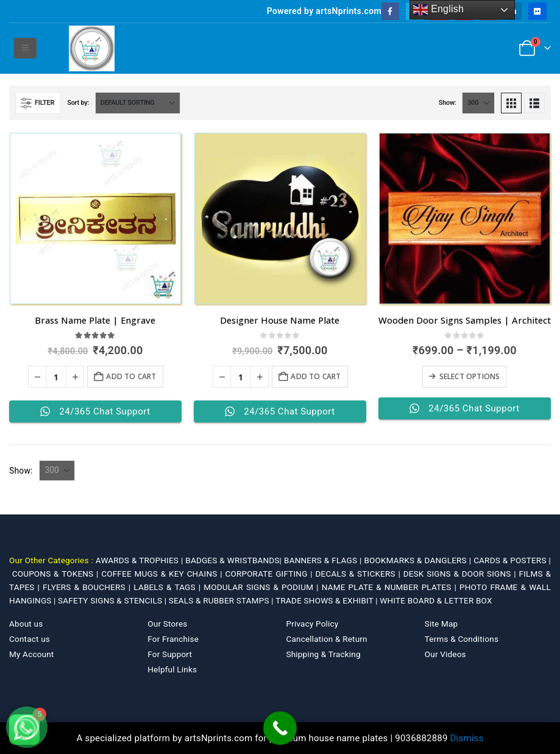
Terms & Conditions (462, 639)
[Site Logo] (92, 48)
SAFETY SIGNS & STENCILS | (113, 600)
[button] (25, 48)
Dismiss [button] (467, 738)
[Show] (478, 103)
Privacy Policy (313, 624)
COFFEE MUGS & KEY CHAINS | (163, 574)
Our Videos (445, 654)
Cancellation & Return (327, 639)
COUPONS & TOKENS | (57, 574)
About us (26, 624)
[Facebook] (390, 11)
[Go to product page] (95, 219)
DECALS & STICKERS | (359, 574)
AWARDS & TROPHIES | (140, 560)
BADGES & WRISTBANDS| (235, 560)
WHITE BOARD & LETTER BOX (436, 600)
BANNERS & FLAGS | (324, 560)
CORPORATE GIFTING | (270, 574)
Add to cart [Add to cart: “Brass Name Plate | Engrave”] (131, 376)
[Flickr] (537, 11)
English (438, 10)
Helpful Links (172, 669)
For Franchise (173, 639)
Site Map (441, 624)
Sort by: (78, 103)
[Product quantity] (56, 377)
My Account (31, 654)
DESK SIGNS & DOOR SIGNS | (461, 574)
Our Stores (167, 624)
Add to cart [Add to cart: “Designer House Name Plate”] (316, 376)
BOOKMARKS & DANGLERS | (419, 560)
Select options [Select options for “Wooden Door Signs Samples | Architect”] (470, 376)
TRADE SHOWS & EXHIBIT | (328, 600)
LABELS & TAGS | (168, 587)
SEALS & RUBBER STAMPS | (222, 600)
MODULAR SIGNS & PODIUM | (262, 587)
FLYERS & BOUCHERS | (88, 587)
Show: (448, 103)
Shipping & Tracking (324, 654)
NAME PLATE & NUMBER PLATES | (391, 587)
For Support (170, 654)
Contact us (30, 639)
